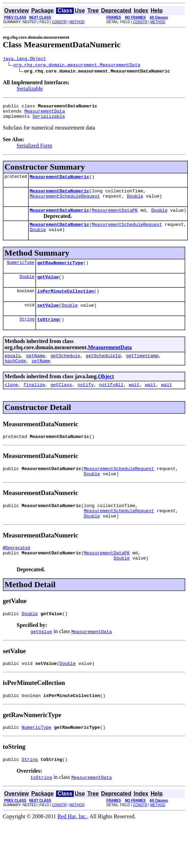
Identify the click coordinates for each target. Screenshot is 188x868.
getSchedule (65, 378)
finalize (34, 409)
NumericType (21, 280)
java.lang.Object (24, 59)
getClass (61, 409)
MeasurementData (44, 114)
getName (35, 378)
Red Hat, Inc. (72, 856)
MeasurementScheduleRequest (65, 203)
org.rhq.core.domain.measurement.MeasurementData (77, 66)
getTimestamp (142, 378)
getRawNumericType (60, 280)
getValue (48, 295)
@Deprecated (16, 580)
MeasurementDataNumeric (60, 182)
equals (13, 378)
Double (135, 203)
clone (11, 409)
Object (106, 400)
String (27, 341)
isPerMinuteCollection (65, 311)
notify (86, 409)
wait (134, 409)
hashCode (15, 384)
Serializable (30, 90)
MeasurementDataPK (115, 218)
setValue (48, 326)
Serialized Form (34, 150)
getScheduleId (103, 378)
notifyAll (111, 409)
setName (41, 384)
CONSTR (59, 22)
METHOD (77, 22)
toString (48, 341)
